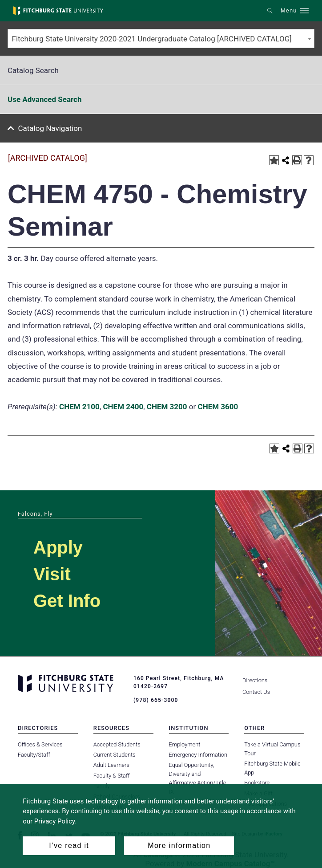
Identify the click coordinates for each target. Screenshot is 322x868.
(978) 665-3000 (156, 700)
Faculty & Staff (112, 776)
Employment (185, 744)
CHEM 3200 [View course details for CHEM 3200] (167, 407)
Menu (289, 11)
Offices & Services (40, 744)
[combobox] (161, 39)
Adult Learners (111, 765)
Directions (255, 680)
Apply (58, 547)
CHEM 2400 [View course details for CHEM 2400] (123, 407)
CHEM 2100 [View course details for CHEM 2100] (79, 407)
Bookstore (257, 783)
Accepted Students (117, 744)
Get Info (67, 601)
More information (179, 846)
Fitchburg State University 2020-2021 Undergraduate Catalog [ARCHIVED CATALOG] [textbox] (152, 39)
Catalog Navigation (50, 128)
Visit (52, 574)
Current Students (115, 755)
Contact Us (256, 692)
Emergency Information (198, 755)
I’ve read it (69, 846)
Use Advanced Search (44, 99)
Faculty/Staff (34, 755)
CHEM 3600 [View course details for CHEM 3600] (218, 407)
